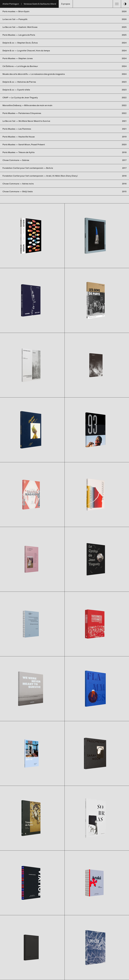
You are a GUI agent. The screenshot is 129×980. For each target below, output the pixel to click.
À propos (66, 4)
